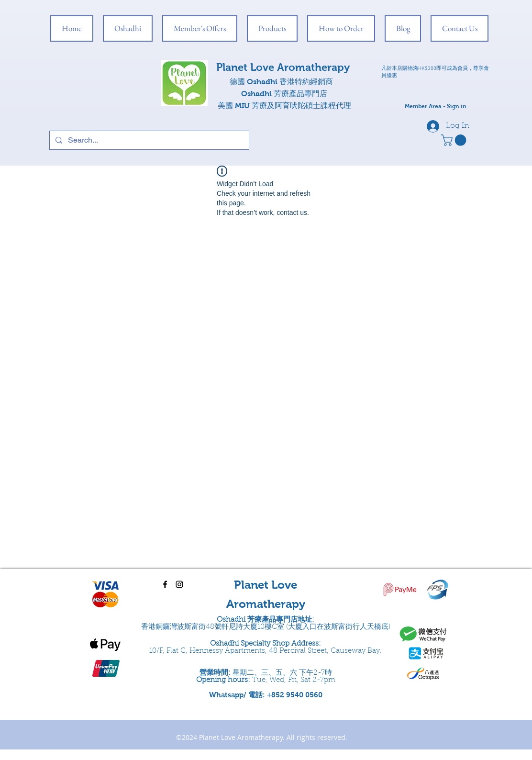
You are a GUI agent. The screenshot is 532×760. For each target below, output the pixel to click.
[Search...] (148, 140)
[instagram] (179, 584)
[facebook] (165, 584)
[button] (455, 140)
